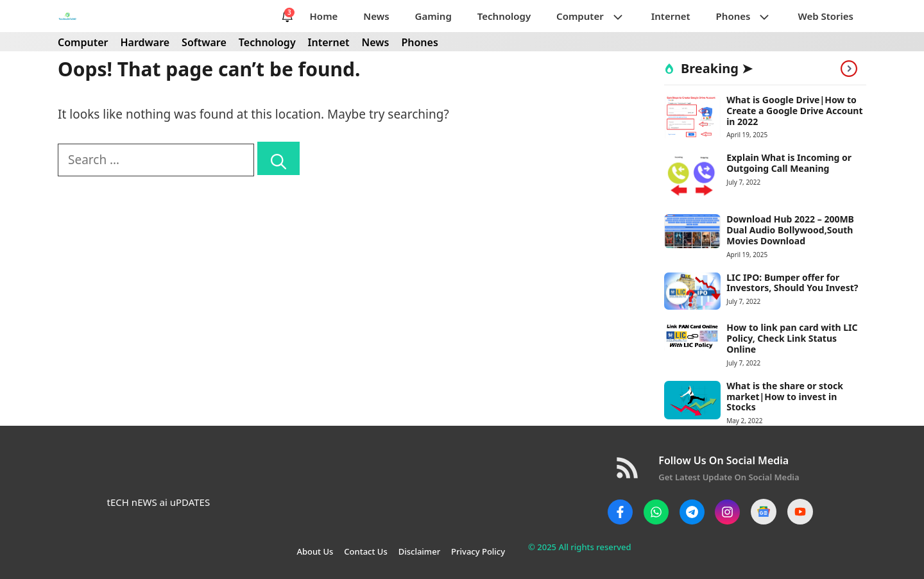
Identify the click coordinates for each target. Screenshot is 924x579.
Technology (504, 16)
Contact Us (365, 551)
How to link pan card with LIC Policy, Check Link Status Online (792, 338)
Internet (671, 16)
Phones (751, 16)
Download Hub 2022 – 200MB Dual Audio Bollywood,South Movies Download (790, 230)
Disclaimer (419, 551)
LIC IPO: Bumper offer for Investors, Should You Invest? (792, 283)
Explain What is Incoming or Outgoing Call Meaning (789, 163)
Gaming (433, 16)
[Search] (278, 158)
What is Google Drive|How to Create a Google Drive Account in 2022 (794, 111)
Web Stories (826, 16)
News (376, 16)
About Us (315, 551)
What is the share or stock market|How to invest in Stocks (785, 397)
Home (324, 16)
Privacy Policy (478, 551)
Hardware (145, 42)
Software (204, 42)
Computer (597, 16)
